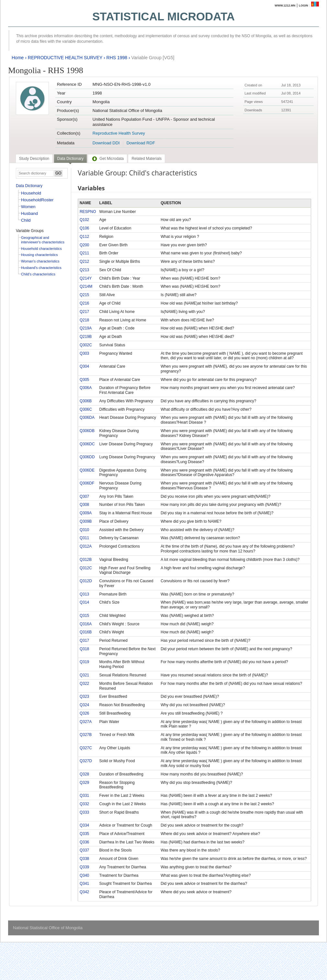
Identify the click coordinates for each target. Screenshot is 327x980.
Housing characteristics (39, 255)
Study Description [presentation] (34, 159)
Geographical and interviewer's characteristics (43, 240)
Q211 (84, 253)
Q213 (84, 270)
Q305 (84, 380)
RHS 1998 (117, 58)
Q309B (86, 521)
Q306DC (87, 444)
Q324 (84, 705)
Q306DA (87, 418)
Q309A (86, 513)
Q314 (84, 602)
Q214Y (86, 278)
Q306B (86, 401)
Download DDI (106, 143)
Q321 (84, 675)
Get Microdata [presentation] (107, 159)
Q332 (84, 804)
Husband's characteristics (41, 268)
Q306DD (87, 457)
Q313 (84, 594)
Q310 (84, 530)
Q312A (86, 546)
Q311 (84, 538)
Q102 (84, 220)
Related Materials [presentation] (147, 159)
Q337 (84, 850)
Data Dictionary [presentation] (70, 159)
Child (26, 220)
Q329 (84, 783)
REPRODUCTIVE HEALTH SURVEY (65, 58)
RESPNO (88, 212)
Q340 (84, 875)
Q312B (86, 560)
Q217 (84, 312)
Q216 (84, 303)
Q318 (84, 649)
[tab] (34, 159)
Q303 (84, 353)
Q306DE (87, 470)
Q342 (84, 892)
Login (304, 6)
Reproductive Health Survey (119, 133)
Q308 (84, 505)
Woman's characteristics (40, 261)
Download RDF (141, 143)
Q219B (86, 337)
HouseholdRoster (37, 200)
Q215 (84, 295)
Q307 (84, 496)
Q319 (84, 662)
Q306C (86, 409)
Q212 (84, 262)
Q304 (84, 366)
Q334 (84, 825)
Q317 (84, 640)
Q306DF (87, 483)
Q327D (86, 761)
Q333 (84, 812)
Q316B (86, 632)
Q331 (84, 796)
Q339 (84, 867)
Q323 (84, 696)
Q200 (84, 245)
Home (18, 58)
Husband (29, 213)
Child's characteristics (38, 274)
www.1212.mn (285, 6)
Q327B (86, 735)
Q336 (84, 842)
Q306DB (87, 431)
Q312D (86, 581)
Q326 (84, 713)
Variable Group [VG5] (153, 58)
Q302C (86, 345)
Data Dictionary (29, 186)
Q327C (86, 748)
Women (28, 207)
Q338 (84, 859)
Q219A (86, 328)
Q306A (86, 388)
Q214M (86, 286)
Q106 (84, 228)
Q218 (84, 320)
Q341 (84, 884)
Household (31, 193)
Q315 (84, 616)
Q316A (86, 624)
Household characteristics (41, 249)
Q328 (84, 774)
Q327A (86, 722)
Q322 (84, 684)
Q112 (84, 237)
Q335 (84, 834)
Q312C (86, 568)
